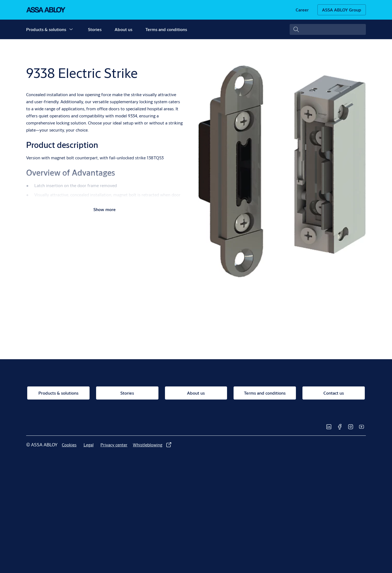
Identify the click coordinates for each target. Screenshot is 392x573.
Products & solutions (46, 29)
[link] (302, 10)
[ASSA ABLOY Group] (342, 10)
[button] (71, 29)
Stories (95, 29)
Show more (105, 209)
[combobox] (328, 29)
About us (123, 29)
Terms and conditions (166, 29)
